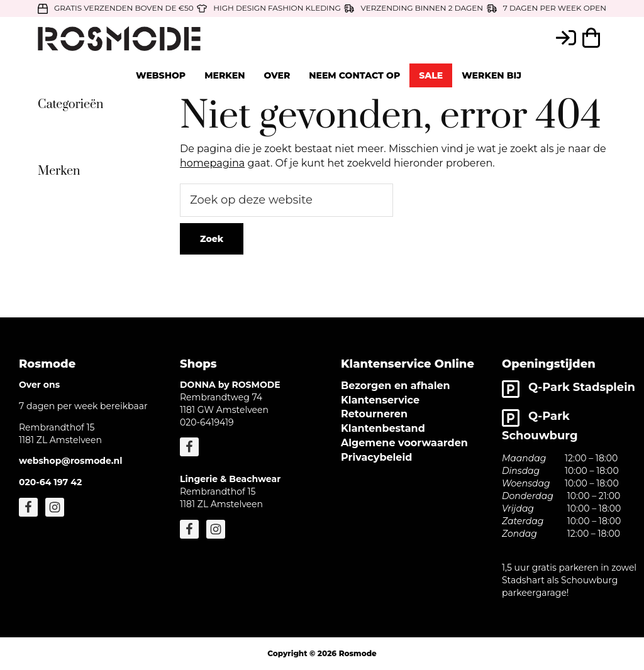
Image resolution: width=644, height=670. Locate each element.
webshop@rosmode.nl (70, 461)
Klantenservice (380, 400)
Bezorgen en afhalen (396, 386)
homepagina (212, 163)
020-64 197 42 (50, 482)
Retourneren (374, 414)
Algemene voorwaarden (404, 443)
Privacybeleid (376, 457)
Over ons (39, 385)
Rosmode (358, 653)
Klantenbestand (383, 428)
